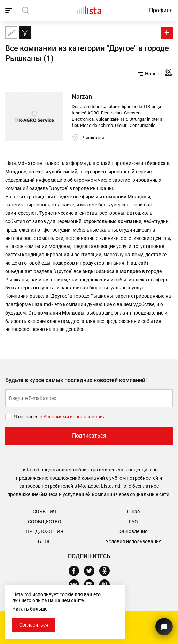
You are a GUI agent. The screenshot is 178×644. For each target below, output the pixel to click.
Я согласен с (29, 417)
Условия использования (134, 541)
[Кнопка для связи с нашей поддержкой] (164, 627)
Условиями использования (74, 417)
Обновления (134, 531)
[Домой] (89, 10)
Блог (44, 541)
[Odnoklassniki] (107, 571)
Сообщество (45, 522)
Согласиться (34, 625)
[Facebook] (76, 571)
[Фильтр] (25, 33)
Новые (149, 74)
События (44, 512)
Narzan (82, 96)
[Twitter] (92, 571)
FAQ (133, 522)
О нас (133, 512)
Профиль (161, 10)
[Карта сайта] (11, 33)
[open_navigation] (10, 10)
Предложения (45, 531)
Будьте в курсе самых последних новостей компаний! (76, 380)
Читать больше (30, 609)
